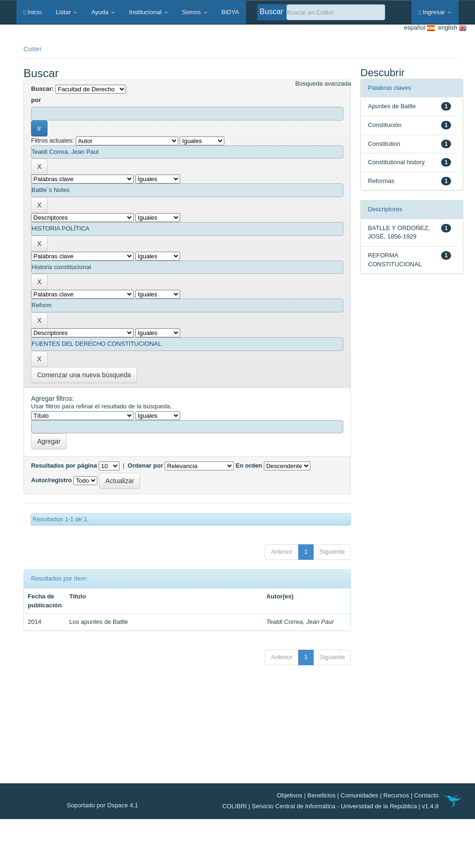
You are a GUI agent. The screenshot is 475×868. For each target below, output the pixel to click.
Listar (67, 12)
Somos (195, 12)
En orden (249, 466)
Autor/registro (51, 480)
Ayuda (103, 12)
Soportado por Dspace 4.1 (103, 805)
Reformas (381, 181)
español (419, 28)
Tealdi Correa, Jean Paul (300, 622)
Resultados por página (64, 466)
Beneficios (322, 795)
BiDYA (230, 12)
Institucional (148, 12)
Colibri (32, 49)
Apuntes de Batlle (392, 106)
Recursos (396, 795)
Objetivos (290, 795)
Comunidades (359, 795)
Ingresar (435, 12)
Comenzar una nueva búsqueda (84, 375)
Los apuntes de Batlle (99, 622)
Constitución (385, 125)
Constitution (384, 144)
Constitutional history (396, 162)
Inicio (33, 12)
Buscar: (42, 89)
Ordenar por (146, 466)
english (451, 28)
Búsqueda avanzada (323, 84)
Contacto (426, 795)
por (36, 100)
